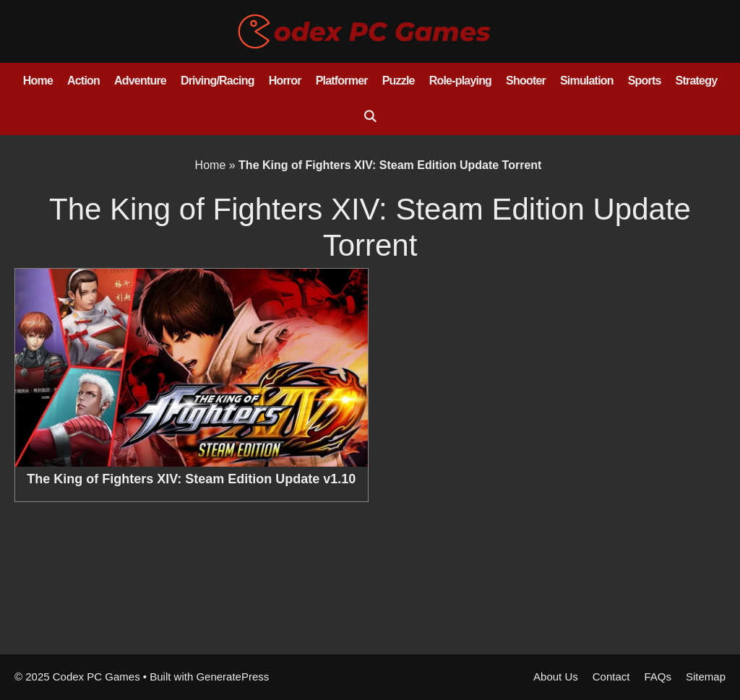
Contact (611, 677)
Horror (285, 81)
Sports (645, 81)
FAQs (658, 677)
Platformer (342, 81)
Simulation (587, 81)
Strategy (697, 81)
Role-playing (460, 81)
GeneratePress (232, 677)
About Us (556, 677)
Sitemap (706, 677)
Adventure (140, 81)
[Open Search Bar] (370, 117)
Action (83, 81)
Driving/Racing (218, 81)
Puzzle (399, 81)
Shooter (526, 81)
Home (38, 81)
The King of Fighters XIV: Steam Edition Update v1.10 (191, 479)
